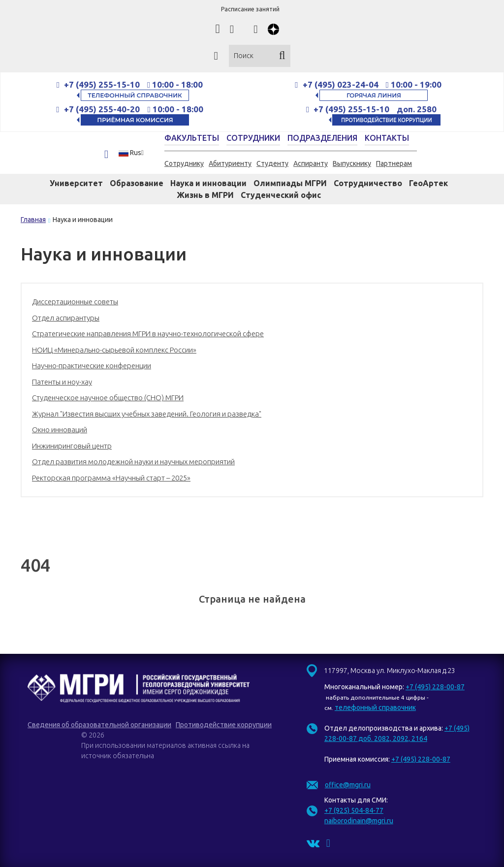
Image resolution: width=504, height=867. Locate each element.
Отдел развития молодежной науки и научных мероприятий (133, 462)
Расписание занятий (250, 9)
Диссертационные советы (75, 302)
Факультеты (192, 138)
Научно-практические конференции (92, 366)
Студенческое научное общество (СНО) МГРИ (108, 398)
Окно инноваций (60, 430)
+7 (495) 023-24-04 (341, 84)
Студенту (272, 163)
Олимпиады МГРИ (290, 183)
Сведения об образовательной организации (99, 725)
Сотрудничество (368, 183)
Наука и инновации (208, 183)
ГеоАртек (428, 183)
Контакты (387, 138)
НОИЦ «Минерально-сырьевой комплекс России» (114, 350)
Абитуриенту (230, 163)
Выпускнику (352, 163)
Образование (137, 183)
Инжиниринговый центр (72, 446)
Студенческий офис (281, 195)
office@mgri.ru (348, 785)
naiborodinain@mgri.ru (359, 821)
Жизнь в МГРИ (205, 195)
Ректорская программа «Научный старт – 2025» (111, 478)
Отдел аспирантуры (66, 318)
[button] (134, 153)
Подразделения (322, 138)
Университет (76, 183)
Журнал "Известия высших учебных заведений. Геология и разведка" (147, 414)
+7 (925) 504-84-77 (354, 810)
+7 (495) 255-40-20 (103, 109)
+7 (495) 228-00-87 (435, 687)
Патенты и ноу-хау (62, 382)
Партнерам (394, 163)
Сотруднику (184, 163)
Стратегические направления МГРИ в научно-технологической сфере (148, 334)
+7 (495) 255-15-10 (102, 84)
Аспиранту (311, 163)
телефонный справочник (375, 707)
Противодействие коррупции (224, 725)
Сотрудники (253, 138)
